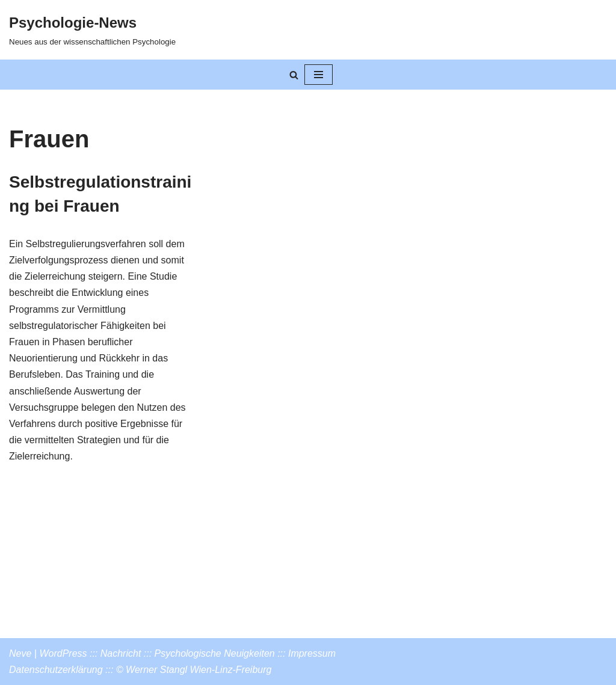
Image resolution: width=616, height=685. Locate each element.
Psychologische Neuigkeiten (215, 653)
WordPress (63, 653)
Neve (20, 653)
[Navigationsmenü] (319, 75)
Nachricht (121, 653)
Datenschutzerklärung (56, 670)
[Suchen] (294, 75)
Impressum (312, 653)
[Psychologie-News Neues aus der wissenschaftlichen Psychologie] (92, 30)
